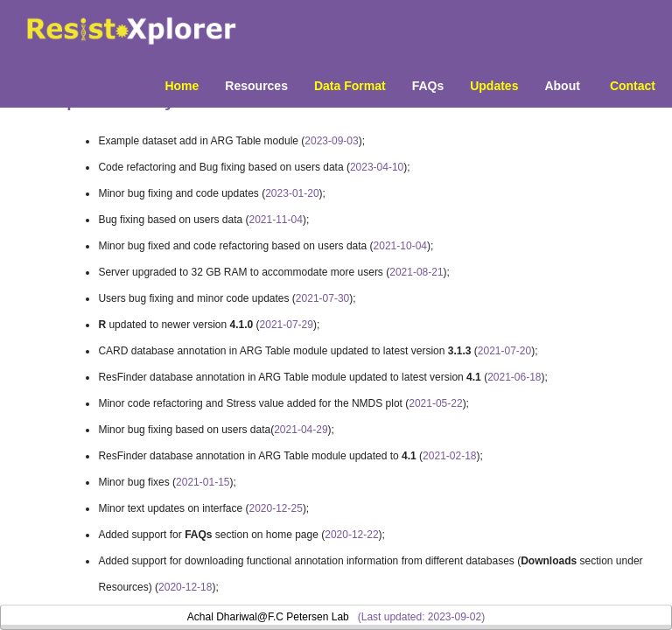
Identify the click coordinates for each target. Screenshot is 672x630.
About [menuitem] (562, 86)
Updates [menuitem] (494, 86)
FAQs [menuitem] (428, 86)
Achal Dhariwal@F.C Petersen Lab (268, 617)
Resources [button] (256, 86)
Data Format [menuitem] (350, 86)
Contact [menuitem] (633, 86)
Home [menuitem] (182, 86)
